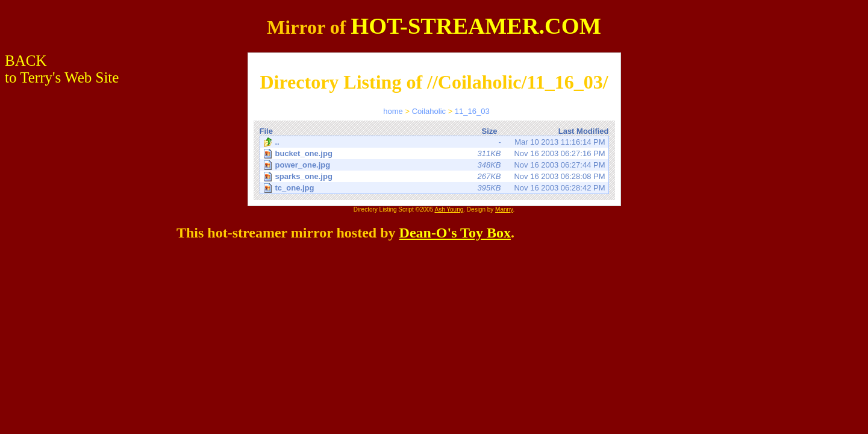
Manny (504, 209)
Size (489, 131)
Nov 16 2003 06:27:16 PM (435, 153)
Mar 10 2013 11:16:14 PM (434, 142)
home (393, 111)
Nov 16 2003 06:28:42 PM (435, 188)
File (266, 131)
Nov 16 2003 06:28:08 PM (435, 176)
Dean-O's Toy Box (455, 233)
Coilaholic (429, 111)
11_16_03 (472, 111)
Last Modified (584, 131)
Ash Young (449, 209)
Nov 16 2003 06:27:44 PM (435, 165)
